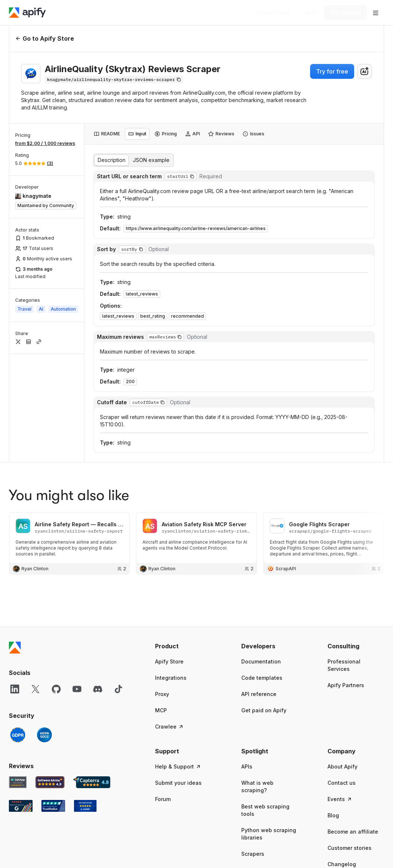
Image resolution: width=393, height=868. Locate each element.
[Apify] (27, 13)
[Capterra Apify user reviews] (92, 782)
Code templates (262, 678)
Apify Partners (346, 685)
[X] (36, 689)
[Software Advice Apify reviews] (50, 782)
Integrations (171, 678)
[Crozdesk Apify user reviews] (85, 806)
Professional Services (344, 665)
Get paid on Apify (264, 710)
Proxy (162, 694)
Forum (163, 799)
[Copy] (114, 80)
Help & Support (178, 766)
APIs (247, 766)
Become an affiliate (353, 832)
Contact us (342, 783)
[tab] (107, 134)
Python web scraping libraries (269, 834)
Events (340, 799)
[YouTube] (77, 689)
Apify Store (169, 661)
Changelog (342, 864)
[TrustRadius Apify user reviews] (53, 806)
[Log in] (309, 13)
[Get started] (346, 13)
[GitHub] (56, 689)
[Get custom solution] (273, 13)
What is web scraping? (257, 786)
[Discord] (98, 689)
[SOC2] (44, 735)
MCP (161, 710)
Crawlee (169, 727)
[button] (192, 176)
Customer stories (350, 848)
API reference (259, 694)
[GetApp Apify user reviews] (18, 782)
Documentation (261, 661)
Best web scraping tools (265, 810)
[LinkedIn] (15, 689)
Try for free (332, 71)
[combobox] (365, 71)
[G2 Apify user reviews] (21, 806)
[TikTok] (118, 689)
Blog (333, 815)
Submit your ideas (178, 783)
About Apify (342, 766)
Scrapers (253, 854)
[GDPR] (18, 735)
